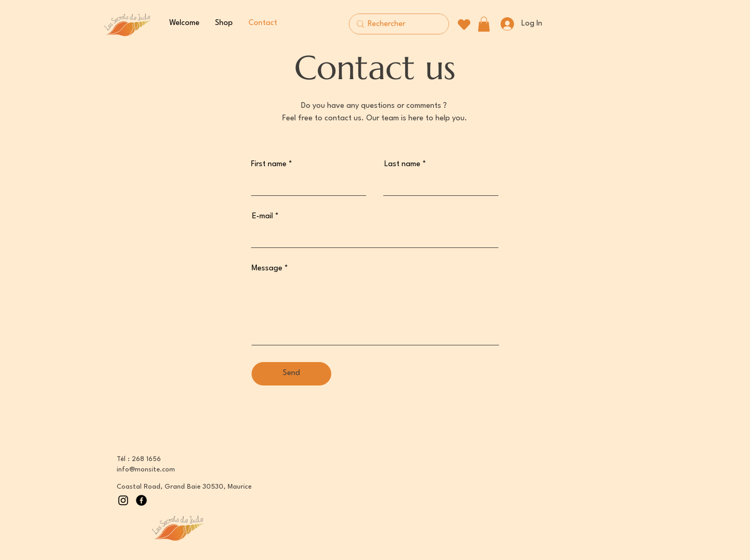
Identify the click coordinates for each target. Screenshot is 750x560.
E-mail (262, 216)
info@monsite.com (146, 470)
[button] (484, 24)
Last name (402, 164)
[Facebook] (141, 500)
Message (267, 269)
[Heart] (464, 24)
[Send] (291, 374)
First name (269, 164)
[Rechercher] (397, 24)
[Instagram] (123, 500)
